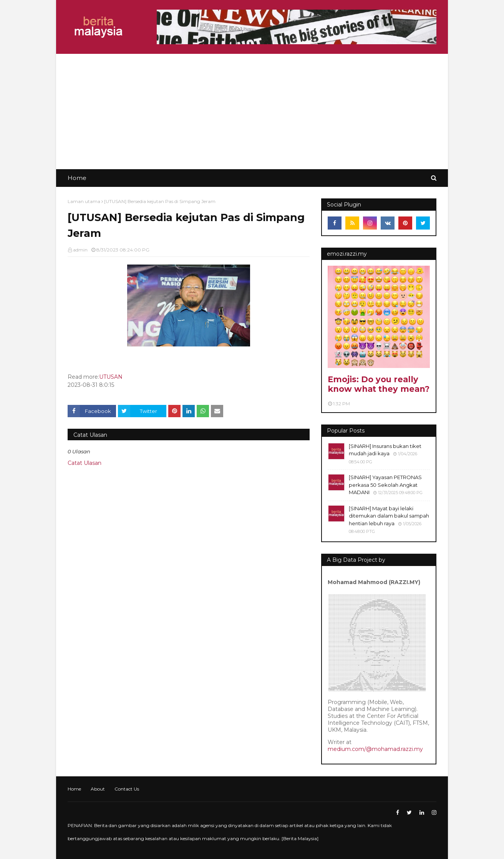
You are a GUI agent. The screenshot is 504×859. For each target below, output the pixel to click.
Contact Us (127, 789)
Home (74, 789)
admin (80, 250)
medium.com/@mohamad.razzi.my (375, 749)
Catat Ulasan (85, 463)
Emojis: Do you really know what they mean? (379, 384)
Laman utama (84, 201)
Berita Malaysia (300, 838)
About (98, 789)
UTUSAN (111, 377)
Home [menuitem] (77, 178)
